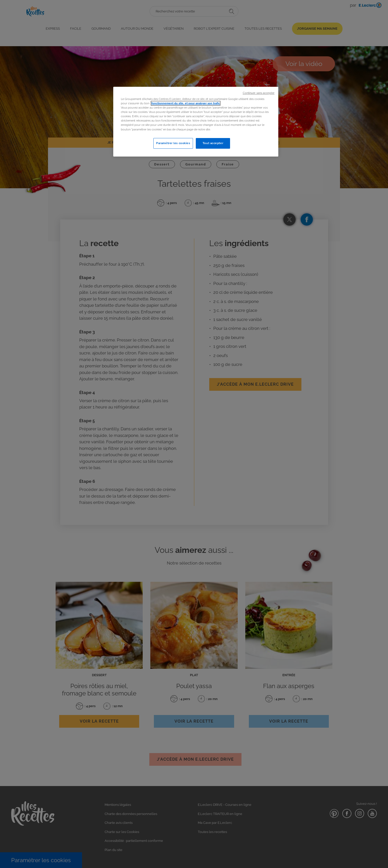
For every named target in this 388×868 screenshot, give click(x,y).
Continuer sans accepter (259, 93)
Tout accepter (213, 143)
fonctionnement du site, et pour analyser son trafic (186, 103)
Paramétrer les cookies (173, 143)
